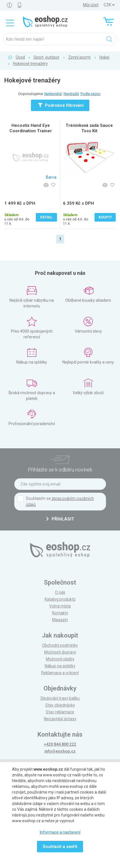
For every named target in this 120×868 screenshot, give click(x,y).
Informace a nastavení (60, 832)
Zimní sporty (79, 57)
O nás (60, 592)
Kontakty (60, 613)
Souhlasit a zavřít (60, 847)
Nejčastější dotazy (60, 719)
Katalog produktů (60, 599)
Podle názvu (91, 94)
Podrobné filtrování (61, 105)
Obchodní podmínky (60, 645)
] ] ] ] (109, 5)
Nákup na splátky (60, 666)
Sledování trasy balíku (60, 698)
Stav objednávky (60, 705)
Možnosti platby (60, 659)
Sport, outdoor (47, 57)
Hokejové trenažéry (30, 64)
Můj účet (91, 5)
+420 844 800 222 (60, 744)
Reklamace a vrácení (60, 673)
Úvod (20, 57)
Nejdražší (71, 94)
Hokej (104, 57)
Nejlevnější (53, 94)
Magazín (60, 620)
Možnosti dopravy (60, 652)
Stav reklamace (60, 712)
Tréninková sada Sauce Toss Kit (89, 128)
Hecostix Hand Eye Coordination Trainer (31, 128)
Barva (51, 177)
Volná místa (60, 606)
